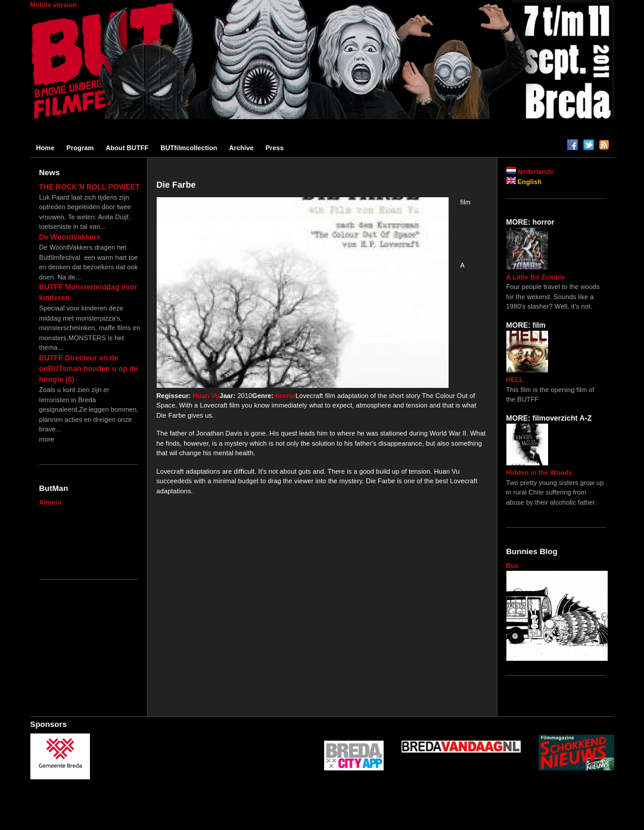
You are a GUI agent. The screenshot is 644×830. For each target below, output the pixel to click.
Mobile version (54, 5)
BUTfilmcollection (189, 148)
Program (80, 148)
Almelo (50, 502)
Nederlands (530, 172)
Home (46, 148)
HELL (515, 380)
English (524, 182)
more (47, 439)
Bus (513, 565)
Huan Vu (206, 396)
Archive (242, 148)
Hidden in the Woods (539, 472)
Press (275, 148)
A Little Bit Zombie (536, 277)
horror (285, 396)
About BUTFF (127, 148)
